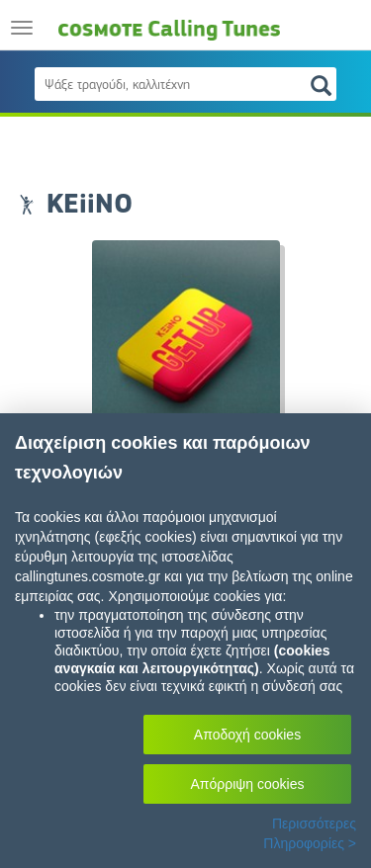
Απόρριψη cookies (248, 784)
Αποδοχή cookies (247, 735)
